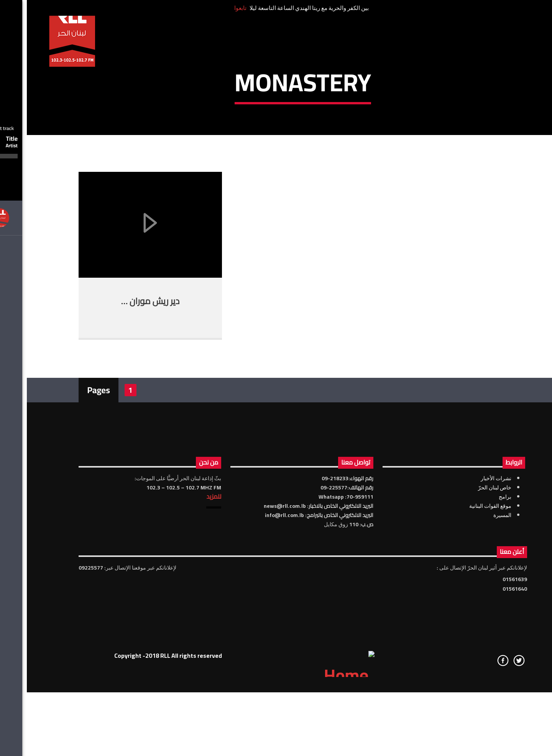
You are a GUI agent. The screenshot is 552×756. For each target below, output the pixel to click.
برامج (478, 645)
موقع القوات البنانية (463, 654)
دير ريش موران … (123, 450)
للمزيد (187, 645)
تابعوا (214, 8)
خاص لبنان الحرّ (468, 636)
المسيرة (476, 664)
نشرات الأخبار (469, 627)
